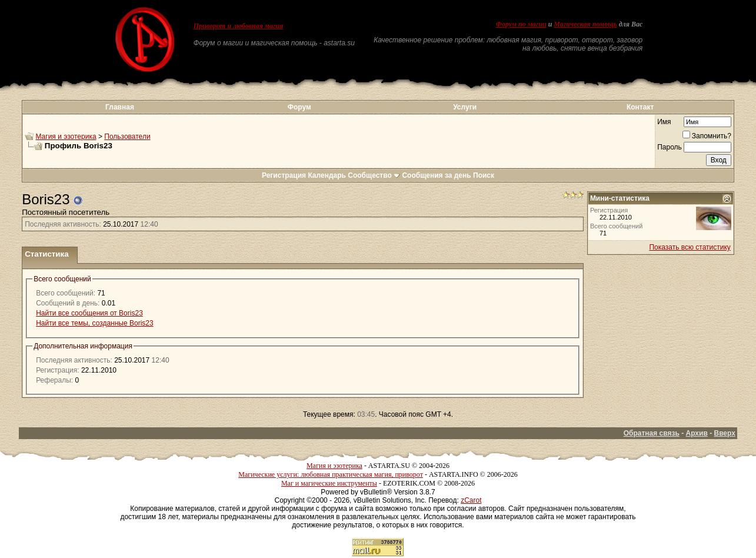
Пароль (670, 147)
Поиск (484, 175)
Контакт (640, 107)
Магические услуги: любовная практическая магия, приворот (331, 474)
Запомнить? (707, 136)
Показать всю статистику (690, 247)
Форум (299, 107)
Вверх (724, 433)
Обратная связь (652, 433)
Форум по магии (521, 24)
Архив (697, 433)
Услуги (465, 107)
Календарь (327, 175)
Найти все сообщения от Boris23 (89, 313)
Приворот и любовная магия (239, 26)
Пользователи (127, 137)
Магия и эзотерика (66, 137)
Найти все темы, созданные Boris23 (95, 323)
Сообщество (374, 175)
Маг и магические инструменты (329, 483)
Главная (120, 107)
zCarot (471, 500)
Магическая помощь (585, 24)
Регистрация (284, 175)
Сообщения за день (436, 175)
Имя (664, 122)
